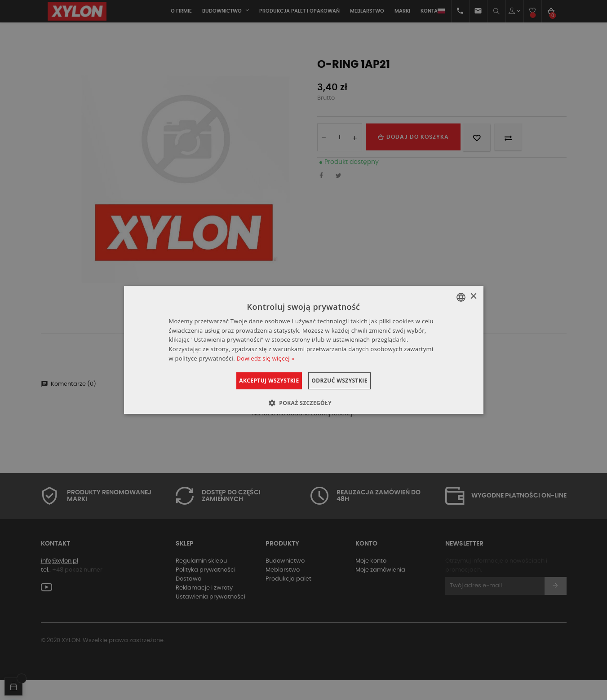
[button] (303, 403)
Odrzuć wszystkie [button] (350, 381)
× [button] (473, 297)
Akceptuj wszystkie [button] (259, 381)
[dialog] (304, 350)
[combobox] (461, 297)
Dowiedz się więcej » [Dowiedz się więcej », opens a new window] (266, 358)
